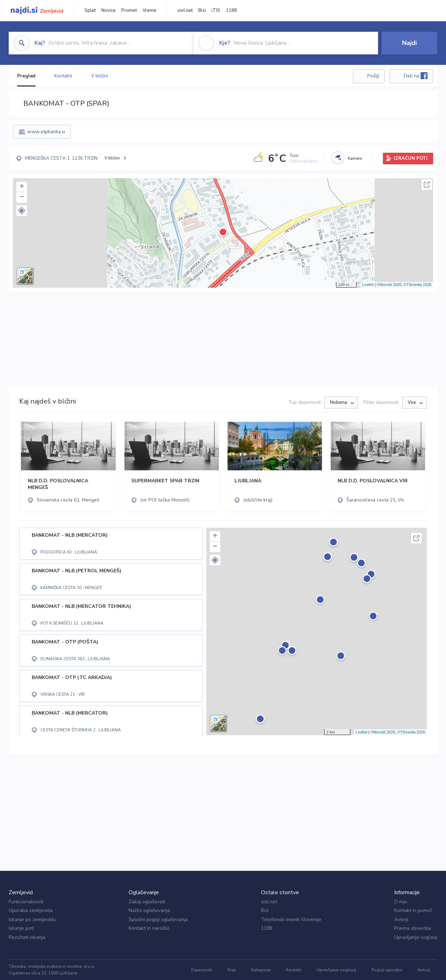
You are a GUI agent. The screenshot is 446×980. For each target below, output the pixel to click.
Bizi (202, 10)
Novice (109, 10)
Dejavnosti (202, 970)
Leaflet (368, 285)
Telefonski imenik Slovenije (291, 919)
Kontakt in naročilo (149, 928)
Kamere (355, 158)
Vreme (149, 10)
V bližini (99, 76)
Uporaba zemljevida (31, 910)
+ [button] (22, 187)
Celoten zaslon (427, 184)
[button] (22, 211)
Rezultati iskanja (27, 937)
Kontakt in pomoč (413, 910)
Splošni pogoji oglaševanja (158, 919)
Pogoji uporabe (387, 970)
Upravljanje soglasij (416, 937)
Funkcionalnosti (26, 902)
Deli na (416, 76)
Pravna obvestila (413, 928)
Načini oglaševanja (149, 910)
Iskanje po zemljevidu (32, 919)
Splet (90, 10)
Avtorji (401, 919)
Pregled (26, 76)
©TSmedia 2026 (417, 285)
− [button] (22, 197)
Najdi (409, 43)
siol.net (185, 10)
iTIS (216, 10)
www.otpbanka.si (46, 132)
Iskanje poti (21, 928)
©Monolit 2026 (389, 285)
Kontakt (294, 970)
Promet (129, 10)
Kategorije (261, 970)
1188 (231, 10)
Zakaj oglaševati (147, 902)
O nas (401, 902)
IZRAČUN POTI (411, 158)
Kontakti (63, 76)
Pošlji (373, 76)
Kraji (232, 970)
